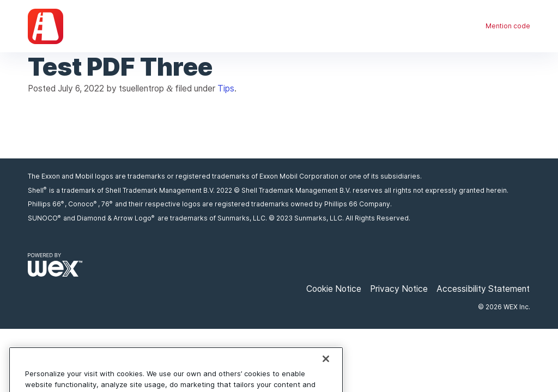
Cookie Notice (334, 289)
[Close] (326, 367)
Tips (226, 88)
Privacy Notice (399, 289)
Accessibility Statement (483, 289)
